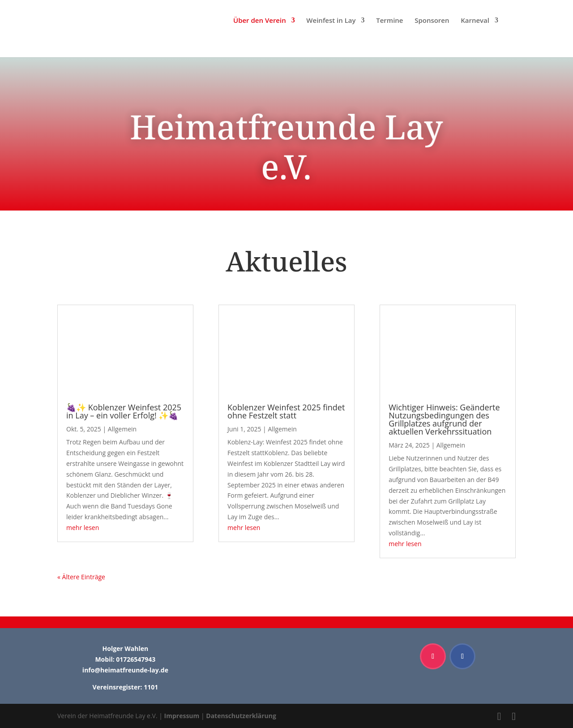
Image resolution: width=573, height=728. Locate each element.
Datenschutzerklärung (241, 716)
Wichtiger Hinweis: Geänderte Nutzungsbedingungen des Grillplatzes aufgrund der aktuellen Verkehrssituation (444, 419)
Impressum (182, 716)
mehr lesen (83, 528)
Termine (389, 21)
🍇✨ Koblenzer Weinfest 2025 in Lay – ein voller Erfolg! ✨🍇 (124, 411)
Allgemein (122, 429)
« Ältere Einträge (81, 577)
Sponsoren (432, 21)
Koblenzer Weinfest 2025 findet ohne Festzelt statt (286, 411)
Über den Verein (260, 21)
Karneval (475, 21)
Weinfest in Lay (331, 21)
